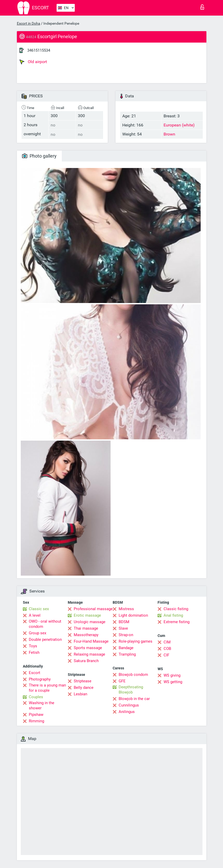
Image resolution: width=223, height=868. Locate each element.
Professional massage (93, 609)
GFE (122, 681)
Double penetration (45, 640)
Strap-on (126, 635)
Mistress (126, 609)
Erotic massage (87, 615)
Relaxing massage (89, 654)
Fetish (34, 652)
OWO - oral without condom (45, 624)
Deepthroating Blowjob (131, 690)
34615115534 (39, 50)
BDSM (124, 622)
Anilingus (127, 712)
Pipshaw (36, 715)
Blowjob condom (133, 675)
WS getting (173, 682)
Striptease (83, 681)
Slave (123, 628)
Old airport (33, 62)
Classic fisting (176, 609)
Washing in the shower (42, 705)
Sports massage (88, 648)
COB (167, 649)
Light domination (133, 615)
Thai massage (86, 628)
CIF (166, 655)
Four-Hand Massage (91, 641)
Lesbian (80, 694)
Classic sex (39, 609)
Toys (33, 646)
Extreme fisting (177, 622)
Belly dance (84, 688)
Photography (40, 679)
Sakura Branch (86, 661)
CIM (167, 642)
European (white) (179, 125)
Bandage (126, 648)
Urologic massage (90, 622)
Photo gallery (39, 156)
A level (35, 615)
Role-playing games (136, 641)
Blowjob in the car (134, 699)
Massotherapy (86, 635)
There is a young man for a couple (47, 688)
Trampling (127, 654)
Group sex (38, 633)
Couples (36, 697)
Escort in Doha (29, 23)
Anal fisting (173, 615)
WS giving (172, 675)
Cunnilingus (129, 705)
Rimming (36, 721)
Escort (35, 673)
